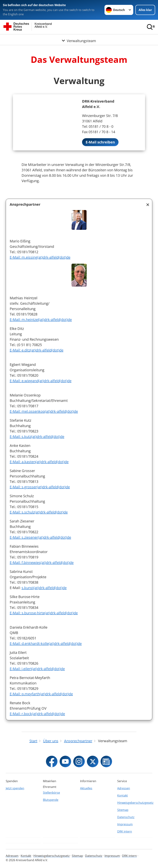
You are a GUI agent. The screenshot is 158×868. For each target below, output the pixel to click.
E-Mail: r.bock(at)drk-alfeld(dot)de (37, 714)
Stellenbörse (51, 793)
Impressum (125, 824)
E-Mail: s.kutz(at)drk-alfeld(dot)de (37, 437)
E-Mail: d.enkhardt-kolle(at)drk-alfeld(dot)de (46, 643)
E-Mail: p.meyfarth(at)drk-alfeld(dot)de (41, 694)
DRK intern (125, 831)
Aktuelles (86, 788)
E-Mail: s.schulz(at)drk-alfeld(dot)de (39, 512)
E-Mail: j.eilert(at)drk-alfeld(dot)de (37, 669)
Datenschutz (126, 817)
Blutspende (51, 800)
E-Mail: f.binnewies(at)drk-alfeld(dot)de (42, 562)
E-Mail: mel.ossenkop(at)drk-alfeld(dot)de (44, 411)
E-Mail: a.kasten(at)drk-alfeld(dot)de (39, 462)
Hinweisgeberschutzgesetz (135, 803)
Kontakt (123, 795)
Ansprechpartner (25, 204)
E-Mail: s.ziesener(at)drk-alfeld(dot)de (40, 537)
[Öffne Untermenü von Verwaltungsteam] (79, 39)
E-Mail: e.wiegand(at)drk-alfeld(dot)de (41, 381)
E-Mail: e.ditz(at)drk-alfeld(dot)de (37, 350)
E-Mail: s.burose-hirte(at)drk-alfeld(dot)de (44, 613)
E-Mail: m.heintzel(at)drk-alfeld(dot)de (41, 320)
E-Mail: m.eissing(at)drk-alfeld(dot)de (40, 257)
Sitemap (123, 810)
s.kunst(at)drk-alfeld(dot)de (44, 588)
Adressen (124, 788)
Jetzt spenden (15, 788)
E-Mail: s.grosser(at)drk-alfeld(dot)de (40, 487)
